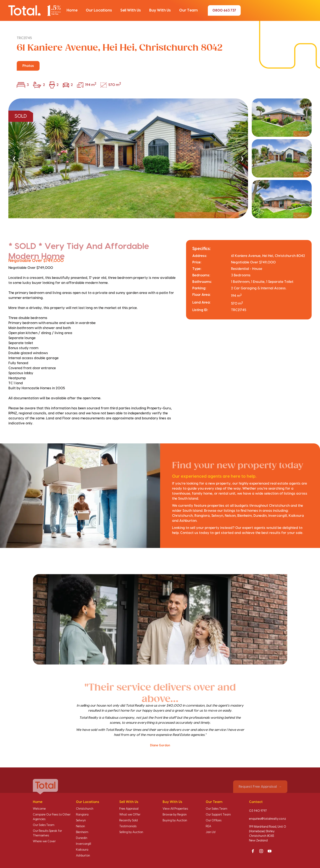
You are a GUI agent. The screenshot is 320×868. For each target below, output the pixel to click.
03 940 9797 (258, 811)
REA (208, 826)
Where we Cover (44, 841)
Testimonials (128, 826)
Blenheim (82, 832)
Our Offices (214, 821)
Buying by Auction (175, 821)
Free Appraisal (129, 809)
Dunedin (82, 838)
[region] (160, 158)
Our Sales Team (44, 825)
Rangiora (82, 815)
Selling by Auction (131, 832)
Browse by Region (175, 815)
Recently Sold (129, 821)
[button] (72, 10)
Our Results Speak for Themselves (47, 833)
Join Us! (211, 832)
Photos (28, 66)
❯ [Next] (242, 158)
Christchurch (85, 809)
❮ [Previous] (14, 158)
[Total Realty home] (35, 10)
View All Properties (175, 809)
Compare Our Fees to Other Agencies (52, 817)
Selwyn (81, 821)
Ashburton (83, 856)
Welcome (39, 809)
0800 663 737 (224, 10)
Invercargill (84, 844)
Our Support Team (218, 815)
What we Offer (130, 815)
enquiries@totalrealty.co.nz (268, 819)
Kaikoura (82, 850)
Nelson (80, 826)
